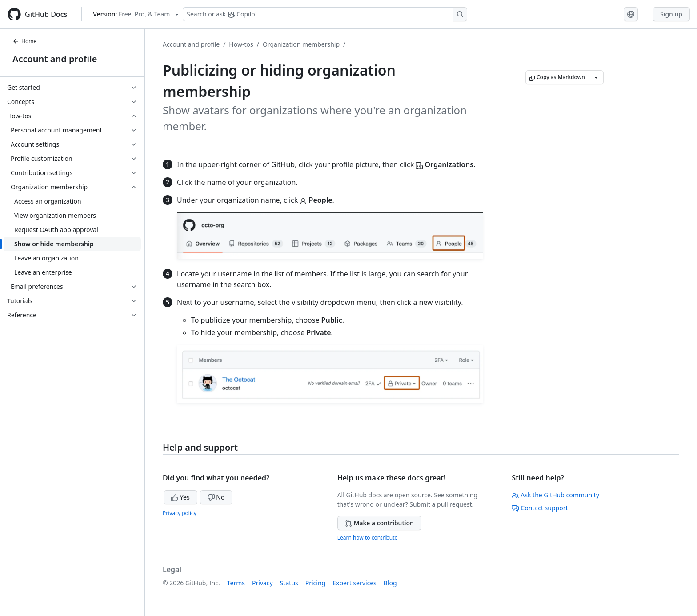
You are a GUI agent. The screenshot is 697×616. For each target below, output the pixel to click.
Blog (390, 583)
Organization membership (301, 44)
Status (289, 583)
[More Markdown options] (596, 77)
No (216, 497)
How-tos (241, 44)
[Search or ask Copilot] (325, 14)
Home (24, 41)
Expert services (355, 583)
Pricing (315, 583)
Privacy (262, 583)
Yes (180, 497)
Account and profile (55, 59)
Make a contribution (379, 523)
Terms (236, 583)
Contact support (540, 508)
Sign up (671, 14)
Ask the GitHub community (555, 495)
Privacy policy (180, 513)
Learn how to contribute (368, 538)
